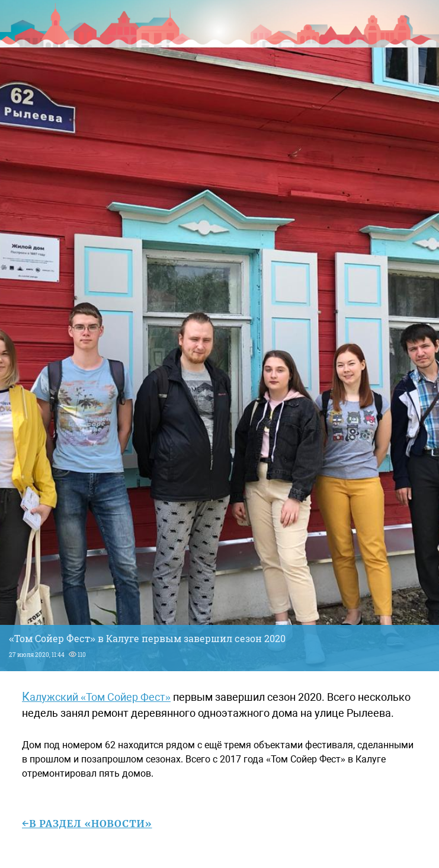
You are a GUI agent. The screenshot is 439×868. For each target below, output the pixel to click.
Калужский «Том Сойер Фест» (96, 697)
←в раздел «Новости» (87, 824)
